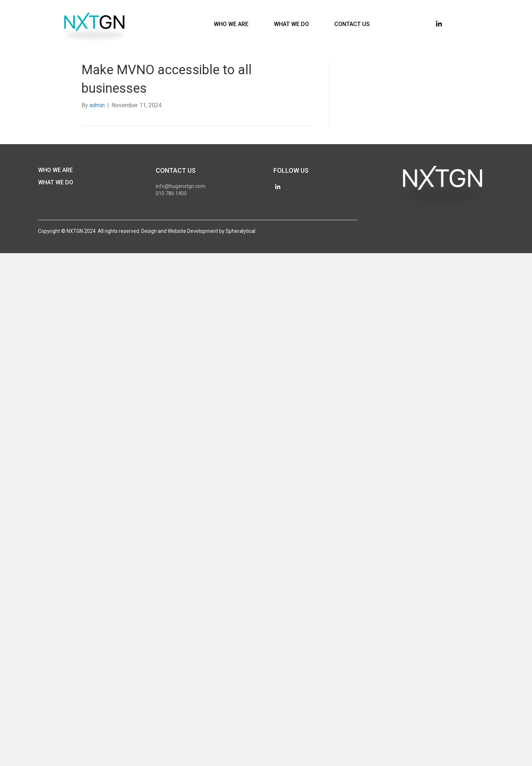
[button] (439, 24)
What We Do (56, 182)
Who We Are (55, 170)
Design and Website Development (180, 231)
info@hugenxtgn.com (181, 186)
